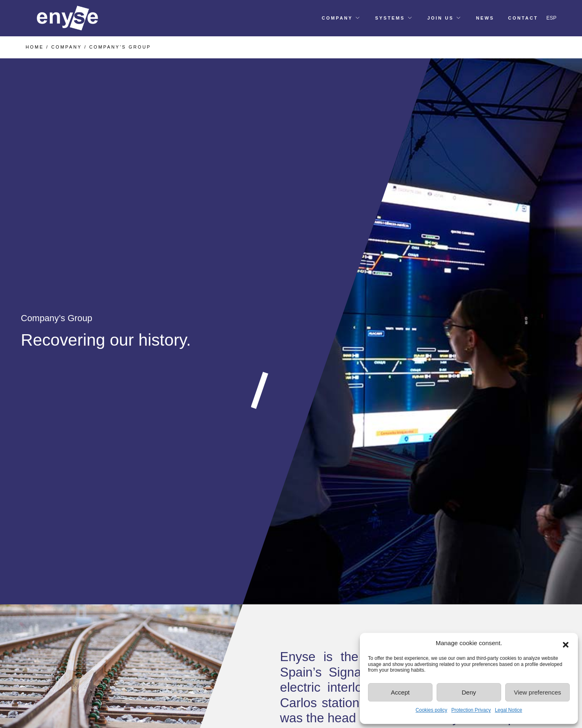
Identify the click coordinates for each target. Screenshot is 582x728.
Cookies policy (431, 710)
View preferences (537, 692)
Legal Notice (509, 710)
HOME (35, 47)
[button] (566, 643)
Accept (400, 692)
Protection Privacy (471, 710)
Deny (469, 692)
